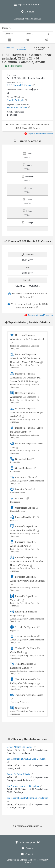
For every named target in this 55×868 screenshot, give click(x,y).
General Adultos (28, 460)
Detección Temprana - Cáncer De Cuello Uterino (28, 432)
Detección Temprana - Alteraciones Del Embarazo (28, 397)
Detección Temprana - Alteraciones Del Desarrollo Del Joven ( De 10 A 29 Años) (28, 380)
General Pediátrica (28, 469)
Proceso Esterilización (28, 518)
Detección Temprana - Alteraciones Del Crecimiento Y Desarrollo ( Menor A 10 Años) (28, 361)
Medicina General (28, 490)
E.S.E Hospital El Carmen (21, 85)
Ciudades (27, 11)
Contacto (28, 854)
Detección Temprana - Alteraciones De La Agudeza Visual (28, 341)
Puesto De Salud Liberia (20, 774)
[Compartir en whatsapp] (46, 40)
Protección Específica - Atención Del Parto (28, 546)
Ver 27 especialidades (19, 107)
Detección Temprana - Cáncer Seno (28, 448)
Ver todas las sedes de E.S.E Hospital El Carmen (27, 295)
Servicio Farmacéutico (28, 639)
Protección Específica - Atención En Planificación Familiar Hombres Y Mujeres (28, 564)
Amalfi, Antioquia (22, 48)
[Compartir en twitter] (27, 40)
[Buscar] (48, 34)
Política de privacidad (28, 842)
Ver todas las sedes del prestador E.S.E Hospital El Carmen (28, 306)
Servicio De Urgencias (28, 628)
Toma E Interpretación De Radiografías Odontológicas (28, 684)
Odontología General (28, 509)
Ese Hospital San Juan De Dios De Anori (26, 761)
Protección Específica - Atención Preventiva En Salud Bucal (28, 583)
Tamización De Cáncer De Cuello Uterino (28, 653)
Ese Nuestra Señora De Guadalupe (25, 786)
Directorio (9, 47)
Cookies (27, 848)
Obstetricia (28, 500)
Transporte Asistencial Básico (28, 698)
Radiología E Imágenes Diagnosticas (28, 616)
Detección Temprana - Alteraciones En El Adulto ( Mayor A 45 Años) (28, 415)
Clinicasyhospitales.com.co (27, 19)
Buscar (7, 28)
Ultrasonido (28, 710)
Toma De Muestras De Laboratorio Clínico (28, 668)
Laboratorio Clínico (28, 480)
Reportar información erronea (38, 134)
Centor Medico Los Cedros (21, 747)
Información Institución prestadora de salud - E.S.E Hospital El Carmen (29, 126)
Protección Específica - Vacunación (28, 601)
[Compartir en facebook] (9, 40)
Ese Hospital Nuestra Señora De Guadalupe (27, 800)
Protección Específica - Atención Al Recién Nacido (28, 531)
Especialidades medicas (27, 4)
